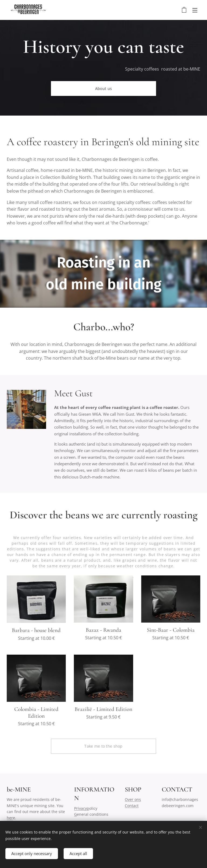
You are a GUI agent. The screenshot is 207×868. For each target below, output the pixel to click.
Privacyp (82, 808)
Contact (132, 806)
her (10, 817)
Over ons (133, 799)
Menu (195, 10)
